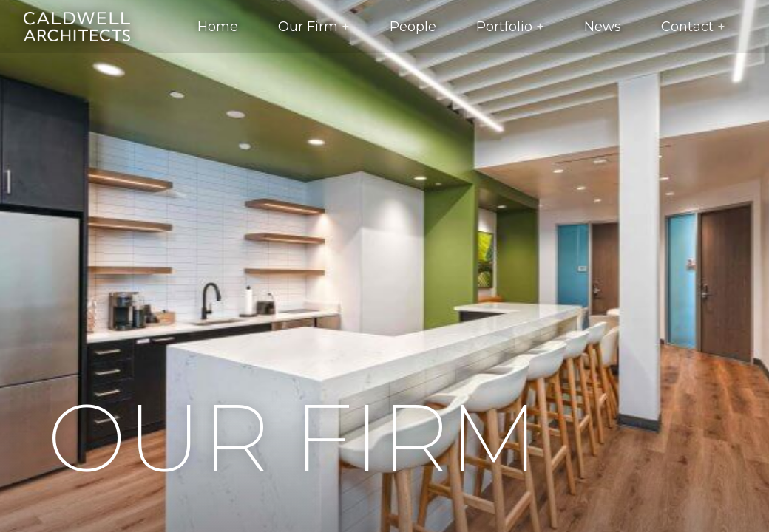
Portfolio (504, 27)
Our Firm (308, 27)
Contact (687, 27)
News (603, 27)
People (413, 27)
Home (218, 27)
